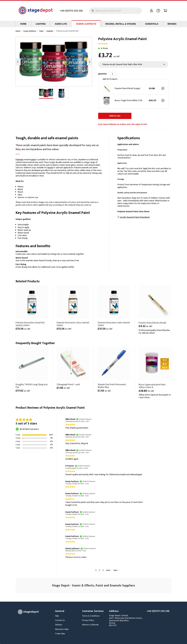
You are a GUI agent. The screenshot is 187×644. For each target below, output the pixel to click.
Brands (172, 24)
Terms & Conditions (91, 616)
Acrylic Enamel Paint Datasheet (135, 217)
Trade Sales (60, 634)
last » (116, 570)
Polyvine (20, 160)
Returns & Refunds (90, 625)
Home (23, 24)
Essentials (152, 24)
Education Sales (62, 629)
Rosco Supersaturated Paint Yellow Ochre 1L (152, 386)
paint (33, 160)
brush (50, 168)
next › (109, 570)
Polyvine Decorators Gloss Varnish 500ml (73, 324)
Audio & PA (61, 24)
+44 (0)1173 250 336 (71, 11)
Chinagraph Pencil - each (68, 384)
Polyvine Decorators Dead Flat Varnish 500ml (30, 324)
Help (57, 616)
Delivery (59, 625)
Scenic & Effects (86, 24)
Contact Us (60, 620)
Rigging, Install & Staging (121, 24)
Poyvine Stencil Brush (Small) (152, 323)
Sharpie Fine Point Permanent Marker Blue (112, 386)
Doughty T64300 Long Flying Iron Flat (32, 386)
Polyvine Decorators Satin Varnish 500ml (114, 324)
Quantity (102, 74)
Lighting (41, 24)
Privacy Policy (88, 620)
